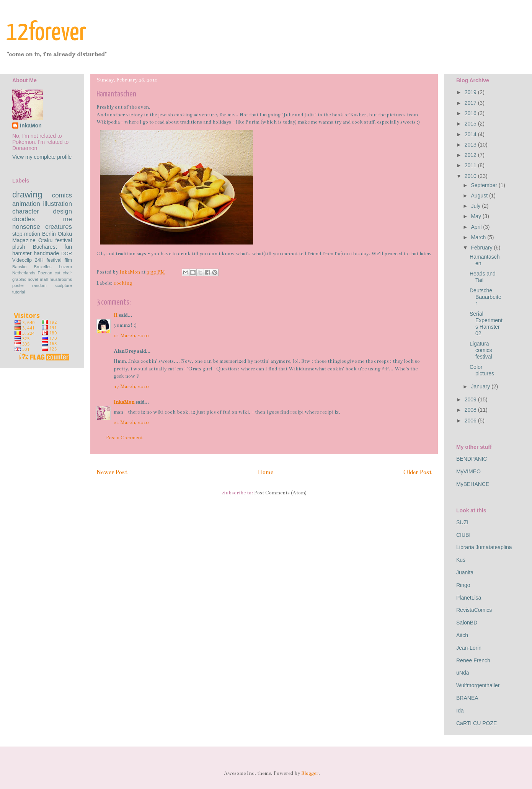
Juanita (465, 572)
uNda (463, 673)
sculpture (63, 285)
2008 (471, 410)
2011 (471, 165)
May (477, 216)
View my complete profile (42, 157)
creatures (59, 227)
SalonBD (467, 623)
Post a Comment (124, 438)
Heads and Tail (483, 277)
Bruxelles (43, 267)
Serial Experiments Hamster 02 (486, 323)
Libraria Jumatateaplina (484, 547)
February (482, 248)
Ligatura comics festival (481, 350)
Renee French (473, 660)
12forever (46, 33)
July (476, 206)
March (479, 237)
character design (42, 211)
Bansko (19, 267)
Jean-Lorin (469, 648)
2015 (471, 124)
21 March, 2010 (131, 422)
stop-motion (26, 234)
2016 (471, 113)
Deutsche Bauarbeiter (485, 297)
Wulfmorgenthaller (478, 685)
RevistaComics (474, 610)
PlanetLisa (469, 598)
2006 (471, 421)
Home (265, 472)
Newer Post (112, 472)
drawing (27, 195)
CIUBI (463, 535)
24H (39, 260)
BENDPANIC (472, 459)
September (485, 185)
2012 (471, 155)
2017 (471, 103)
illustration (57, 204)
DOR (67, 254)
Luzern (65, 267)
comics (62, 195)
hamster (22, 253)
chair (67, 273)
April (477, 227)
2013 (471, 145)
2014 (471, 134)
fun (68, 247)
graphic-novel (25, 279)
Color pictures (482, 370)
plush (19, 247)
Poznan (45, 273)
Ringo (463, 585)
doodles (24, 219)
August (480, 196)
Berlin (49, 234)
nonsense (26, 227)
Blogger (310, 773)
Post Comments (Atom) (280, 493)
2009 (471, 399)
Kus (461, 560)
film (68, 260)
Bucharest (45, 247)
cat (58, 273)
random (39, 285)
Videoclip (22, 260)
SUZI (462, 522)
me (68, 219)
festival (54, 260)
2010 (471, 176)
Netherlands (24, 273)
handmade (46, 253)
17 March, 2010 (131, 386)
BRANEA (467, 698)
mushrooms (61, 279)
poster (18, 285)
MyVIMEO (468, 471)
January (481, 386)
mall (44, 279)
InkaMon (124, 402)
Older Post (418, 472)
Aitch (462, 635)
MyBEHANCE (473, 484)
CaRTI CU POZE (477, 723)
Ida (460, 711)
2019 (471, 92)
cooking (123, 283)
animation (26, 204)
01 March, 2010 (131, 336)
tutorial (19, 292)
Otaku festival (55, 240)
